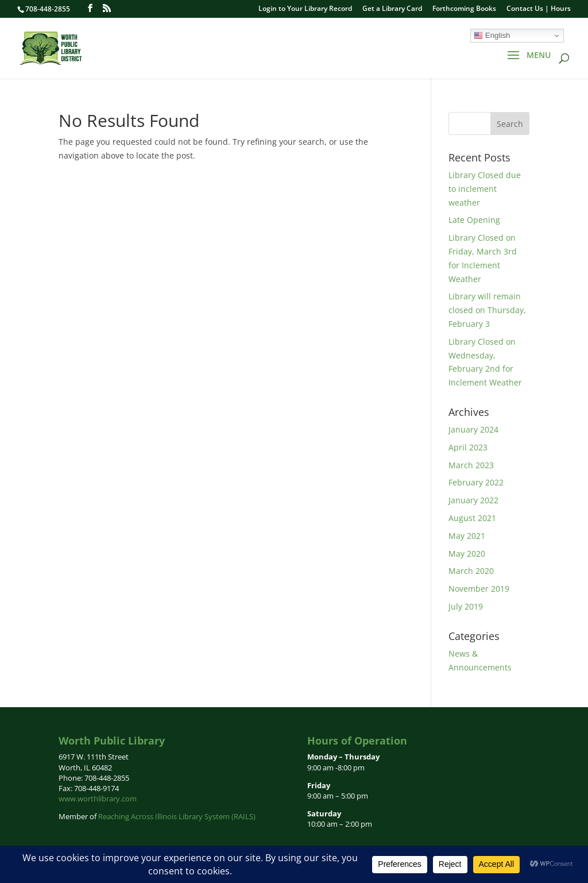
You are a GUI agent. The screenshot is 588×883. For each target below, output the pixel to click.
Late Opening (474, 220)
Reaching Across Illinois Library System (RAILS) (177, 816)
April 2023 (468, 447)
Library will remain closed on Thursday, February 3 (487, 310)
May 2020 (467, 554)
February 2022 (476, 482)
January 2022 (473, 500)
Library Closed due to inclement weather (485, 189)
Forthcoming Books (464, 9)
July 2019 (466, 606)
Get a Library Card (392, 9)
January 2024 (473, 429)
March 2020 (471, 571)
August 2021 (472, 518)
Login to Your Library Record (305, 9)
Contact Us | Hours (539, 9)
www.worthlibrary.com (98, 799)
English (492, 36)
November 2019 (479, 589)
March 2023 (471, 465)
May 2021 (467, 536)
